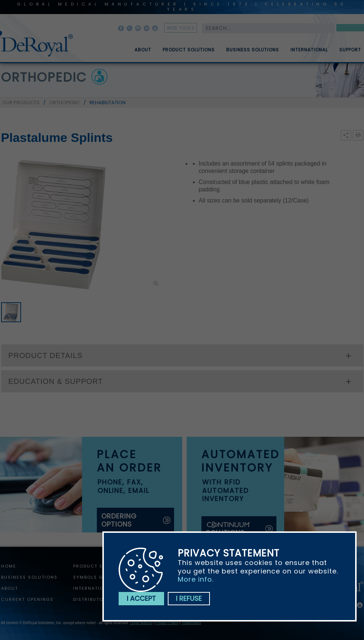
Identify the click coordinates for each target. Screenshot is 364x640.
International (309, 53)
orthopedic (44, 77)
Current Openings (27, 599)
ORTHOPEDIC (64, 103)
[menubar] (242, 47)
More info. (196, 579)
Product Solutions (189, 53)
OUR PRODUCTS (21, 103)
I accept (141, 598)
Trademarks (191, 623)
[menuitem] (137, 47)
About (143, 53)
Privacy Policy (167, 623)
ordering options (119, 520)
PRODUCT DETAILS (46, 355)
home (9, 566)
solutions (229, 529)
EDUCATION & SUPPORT (56, 381)
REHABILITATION (108, 103)
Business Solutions (253, 53)
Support (350, 53)
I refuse (189, 598)
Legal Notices (141, 623)
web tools (181, 28)
